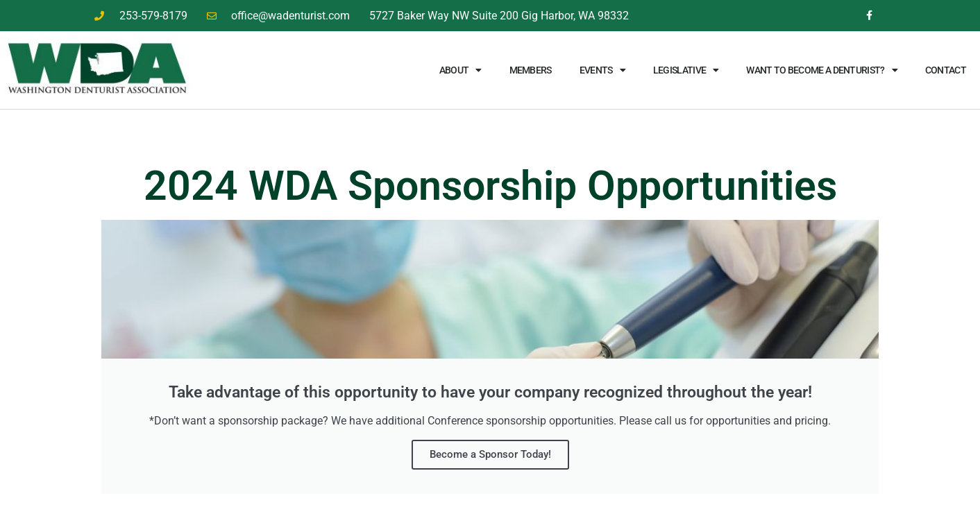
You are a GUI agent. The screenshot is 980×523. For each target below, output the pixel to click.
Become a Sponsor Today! (490, 454)
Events (602, 70)
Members (531, 70)
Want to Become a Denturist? (821, 70)
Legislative (686, 70)
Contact (946, 70)
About (461, 70)
